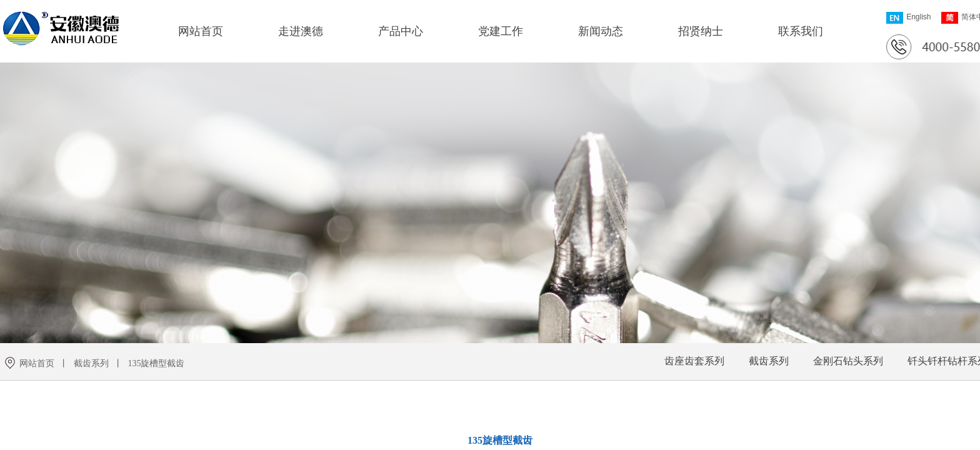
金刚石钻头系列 (848, 361)
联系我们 (801, 31)
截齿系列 (769, 361)
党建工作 (501, 31)
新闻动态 (601, 31)
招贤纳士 (701, 31)
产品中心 (401, 31)
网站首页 (201, 31)
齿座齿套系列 (694, 361)
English (908, 18)
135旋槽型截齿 (156, 363)
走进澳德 (301, 31)
